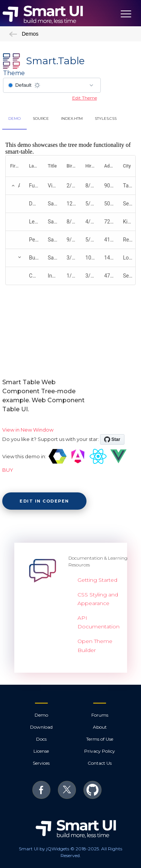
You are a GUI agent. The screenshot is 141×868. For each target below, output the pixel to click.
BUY (8, 470)
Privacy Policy (100, 751)
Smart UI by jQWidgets (44, 849)
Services (41, 763)
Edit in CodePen (44, 501)
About (100, 727)
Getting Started (97, 580)
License (41, 751)
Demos (24, 34)
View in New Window (28, 430)
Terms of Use (100, 739)
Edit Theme (85, 98)
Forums (100, 715)
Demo (41, 715)
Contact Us (100, 763)
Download (41, 727)
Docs (41, 739)
